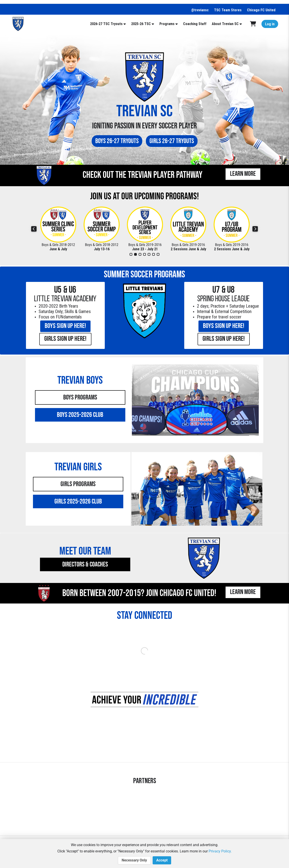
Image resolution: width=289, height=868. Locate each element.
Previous (34, 229)
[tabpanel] (58, 229)
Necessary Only (134, 860)
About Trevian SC (225, 24)
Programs (167, 24)
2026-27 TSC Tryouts (106, 24)
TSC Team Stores (228, 10)
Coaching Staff (195, 24)
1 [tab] (131, 254)
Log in (270, 24)
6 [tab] (154, 254)
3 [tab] (140, 254)
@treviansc (200, 10)
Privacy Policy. (220, 851)
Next (255, 229)
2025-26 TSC (141, 24)
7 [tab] (158, 254)
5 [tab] (149, 254)
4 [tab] (144, 254)
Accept (162, 860)
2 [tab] (135, 254)
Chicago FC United (261, 10)
